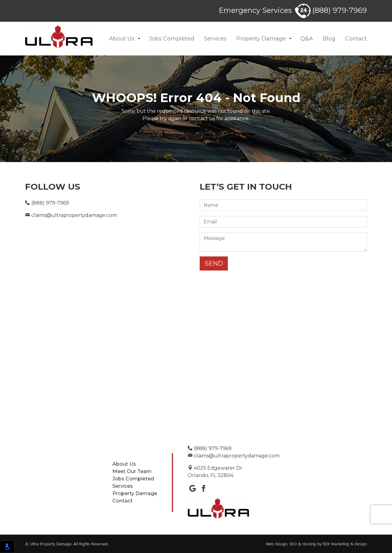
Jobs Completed (172, 39)
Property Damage (261, 39)
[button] (139, 39)
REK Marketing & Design (345, 544)
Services (215, 39)
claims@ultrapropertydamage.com (71, 215)
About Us (122, 39)
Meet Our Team (132, 471)
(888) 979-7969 (331, 10)
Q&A (307, 39)
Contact (356, 39)
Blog (329, 39)
